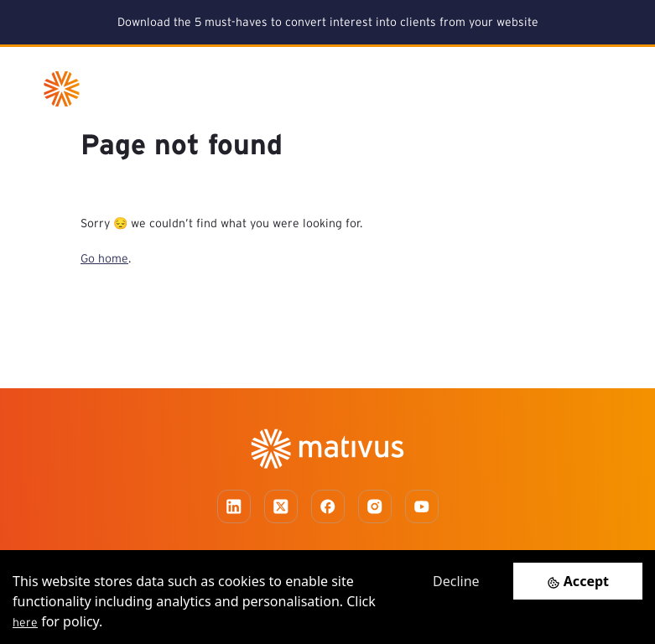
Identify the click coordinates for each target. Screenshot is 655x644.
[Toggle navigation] (597, 89)
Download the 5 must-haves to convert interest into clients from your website (328, 22)
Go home (104, 258)
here (25, 622)
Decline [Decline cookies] (456, 581)
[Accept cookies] (578, 581)
